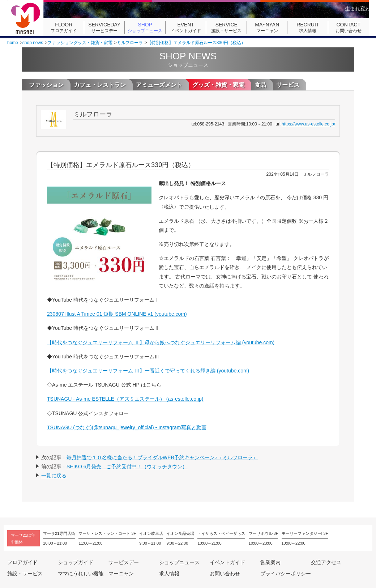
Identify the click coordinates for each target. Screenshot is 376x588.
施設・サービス (226, 27)
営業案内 (270, 562)
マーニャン (267, 27)
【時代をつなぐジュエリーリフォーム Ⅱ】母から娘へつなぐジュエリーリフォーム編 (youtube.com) (161, 342)
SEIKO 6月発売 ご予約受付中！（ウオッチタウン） (127, 466)
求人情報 (308, 27)
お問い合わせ (349, 27)
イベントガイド (186, 27)
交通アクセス (326, 562)
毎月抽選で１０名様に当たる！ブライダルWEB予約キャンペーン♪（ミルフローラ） (162, 457)
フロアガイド (64, 27)
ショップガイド (76, 562)
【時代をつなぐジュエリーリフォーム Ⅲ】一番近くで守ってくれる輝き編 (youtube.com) (148, 371)
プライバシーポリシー (286, 574)
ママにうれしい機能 (81, 574)
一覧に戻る (54, 476)
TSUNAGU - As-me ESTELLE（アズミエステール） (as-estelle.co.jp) (125, 399)
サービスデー (104, 27)
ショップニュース (145, 27)
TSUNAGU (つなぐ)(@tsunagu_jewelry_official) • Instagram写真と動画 (127, 427)
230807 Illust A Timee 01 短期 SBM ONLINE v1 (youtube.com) (117, 314)
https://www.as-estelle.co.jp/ (308, 124)
